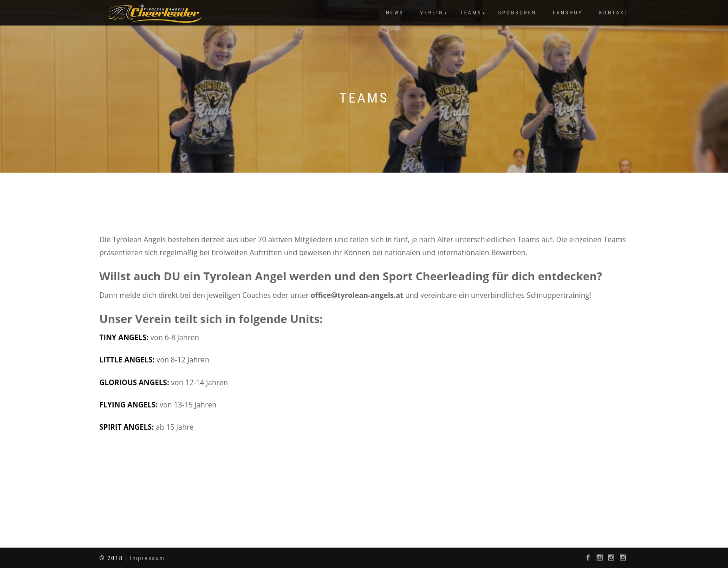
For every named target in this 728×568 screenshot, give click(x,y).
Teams (471, 13)
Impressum (147, 558)
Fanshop (568, 13)
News (395, 13)
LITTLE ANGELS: (128, 360)
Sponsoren (517, 13)
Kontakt (614, 13)
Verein (432, 13)
